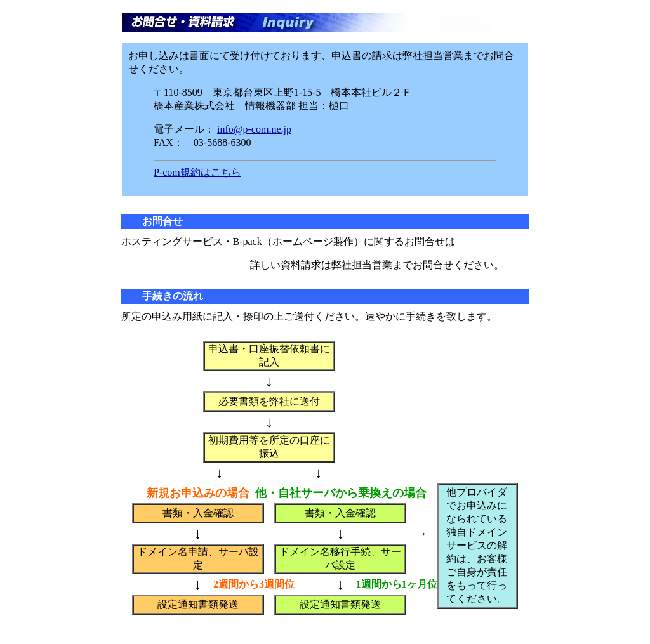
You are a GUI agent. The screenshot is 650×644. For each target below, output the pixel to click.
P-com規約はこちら (197, 172)
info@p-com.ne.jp (254, 129)
